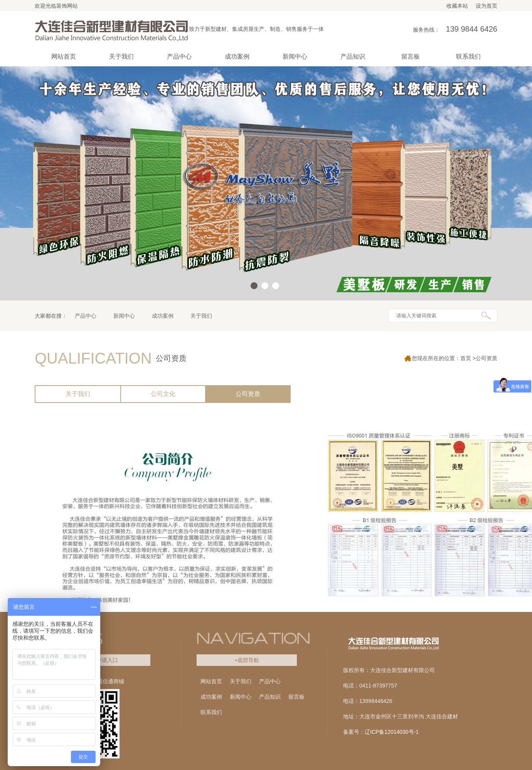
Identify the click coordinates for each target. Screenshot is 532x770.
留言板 (296, 697)
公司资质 (248, 394)
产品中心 (86, 316)
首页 (466, 358)
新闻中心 (124, 316)
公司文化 (163, 394)
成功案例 (163, 316)
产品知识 (270, 697)
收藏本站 (457, 6)
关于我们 (201, 316)
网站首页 (64, 56)
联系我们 (211, 712)
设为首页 (487, 6)
